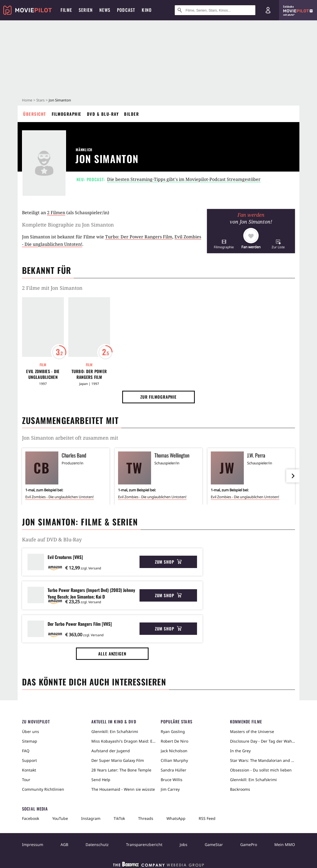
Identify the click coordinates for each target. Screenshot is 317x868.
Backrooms (240, 789)
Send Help (101, 780)
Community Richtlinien (43, 789)
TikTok (119, 818)
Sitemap (30, 741)
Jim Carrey (170, 789)
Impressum (33, 844)
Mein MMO (285, 844)
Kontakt (29, 770)
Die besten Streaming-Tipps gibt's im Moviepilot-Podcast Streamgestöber (184, 179)
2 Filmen (56, 213)
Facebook (31, 818)
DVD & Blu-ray (103, 114)
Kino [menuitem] (147, 10)
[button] (224, 244)
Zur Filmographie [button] (158, 397)
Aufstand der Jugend (111, 751)
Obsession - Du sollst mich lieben (261, 770)
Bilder (132, 114)
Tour (26, 780)
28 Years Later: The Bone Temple (121, 770)
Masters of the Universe (252, 731)
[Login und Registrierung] (268, 10)
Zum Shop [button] (168, 562)
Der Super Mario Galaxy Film (118, 760)
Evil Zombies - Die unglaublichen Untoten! (43, 374)
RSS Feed (207, 818)
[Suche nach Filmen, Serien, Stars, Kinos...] (215, 10)
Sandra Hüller (173, 770)
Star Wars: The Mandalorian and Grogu (263, 760)
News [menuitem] (105, 10)
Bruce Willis (172, 780)
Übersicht (35, 114)
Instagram (91, 818)
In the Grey (240, 751)
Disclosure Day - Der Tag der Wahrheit (263, 741)
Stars (40, 100)
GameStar (214, 844)
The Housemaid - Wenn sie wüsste (123, 789)
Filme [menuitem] (66, 10)
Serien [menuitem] (86, 10)
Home (27, 100)
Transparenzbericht (144, 844)
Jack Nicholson (174, 751)
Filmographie (67, 114)
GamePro (249, 844)
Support (29, 760)
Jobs (184, 844)
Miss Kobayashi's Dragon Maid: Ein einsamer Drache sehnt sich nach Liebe (124, 741)
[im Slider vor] (293, 476)
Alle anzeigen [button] (112, 654)
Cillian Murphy (174, 760)
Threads (146, 818)
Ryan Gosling (173, 731)
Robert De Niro (174, 741)
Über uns (31, 731)
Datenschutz (97, 844)
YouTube (60, 818)
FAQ (26, 751)
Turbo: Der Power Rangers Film (139, 237)
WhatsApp (176, 818)
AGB (64, 844)
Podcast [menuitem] (126, 10)
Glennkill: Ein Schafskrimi (115, 731)
